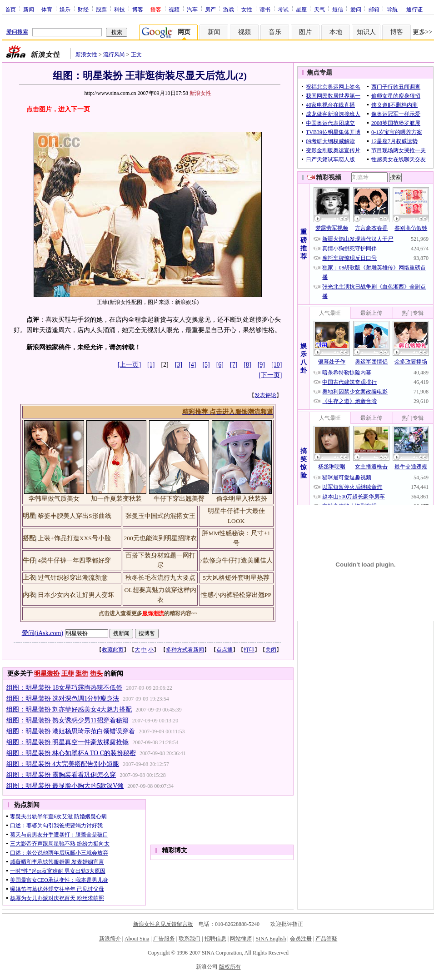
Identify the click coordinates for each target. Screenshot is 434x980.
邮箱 (374, 9)
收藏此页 (113, 650)
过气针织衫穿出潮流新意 (73, 578)
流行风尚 (114, 55)
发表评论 (265, 395)
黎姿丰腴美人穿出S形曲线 (75, 516)
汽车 (192, 9)
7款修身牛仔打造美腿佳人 (236, 560)
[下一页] (270, 375)
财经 (83, 9)
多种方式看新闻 (185, 650)
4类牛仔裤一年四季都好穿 (74, 560)
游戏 (229, 9)
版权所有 (230, 967)
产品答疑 (326, 939)
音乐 (275, 32)
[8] (247, 365)
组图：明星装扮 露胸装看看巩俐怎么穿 (61, 775)
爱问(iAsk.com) (42, 633)
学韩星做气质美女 (54, 499)
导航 (392, 9)
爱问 (356, 9)
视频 (174, 9)
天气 (319, 9)
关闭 (271, 650)
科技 (120, 9)
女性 (247, 9)
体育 (47, 9)
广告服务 (164, 939)
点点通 (224, 650)
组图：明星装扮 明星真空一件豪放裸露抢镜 (68, 742)
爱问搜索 (17, 32)
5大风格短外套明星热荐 (236, 578)
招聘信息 (215, 939)
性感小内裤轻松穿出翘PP (236, 595)
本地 (336, 32)
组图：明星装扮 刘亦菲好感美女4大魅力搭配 (69, 709)
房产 (210, 9)
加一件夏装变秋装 (116, 499)
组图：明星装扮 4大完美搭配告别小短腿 (63, 764)
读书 (265, 9)
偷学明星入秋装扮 (242, 499)
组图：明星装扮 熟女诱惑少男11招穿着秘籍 (67, 720)
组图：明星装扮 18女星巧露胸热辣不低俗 (65, 688)
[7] (234, 365)
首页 (10, 9)
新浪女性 (86, 55)
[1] (151, 365)
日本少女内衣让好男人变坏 (76, 595)
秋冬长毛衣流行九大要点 (160, 578)
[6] (220, 365)
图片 (305, 32)
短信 (338, 9)
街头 (96, 674)
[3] (179, 365)
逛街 (82, 674)
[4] (192, 365)
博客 (138, 9)
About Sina (137, 939)
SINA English (271, 939)
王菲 (68, 674)
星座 (301, 9)
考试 (283, 9)
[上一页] (129, 365)
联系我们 (190, 939)
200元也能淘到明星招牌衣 (160, 538)
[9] (261, 365)
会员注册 (301, 939)
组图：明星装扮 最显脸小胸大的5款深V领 (65, 786)
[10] (277, 365)
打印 (249, 650)
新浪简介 (110, 939)
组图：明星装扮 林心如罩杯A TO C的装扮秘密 (71, 753)
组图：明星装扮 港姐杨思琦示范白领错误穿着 (71, 731)
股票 (101, 9)
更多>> (423, 32)
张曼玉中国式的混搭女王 (160, 516)
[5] (206, 365)
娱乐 (65, 9)
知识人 (366, 32)
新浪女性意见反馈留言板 (163, 924)
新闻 (29, 9)
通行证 (414, 9)
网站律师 (241, 939)
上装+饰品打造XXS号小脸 (74, 538)
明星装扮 (47, 674)
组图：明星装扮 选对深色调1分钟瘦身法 (63, 699)
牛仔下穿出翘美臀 (179, 499)
